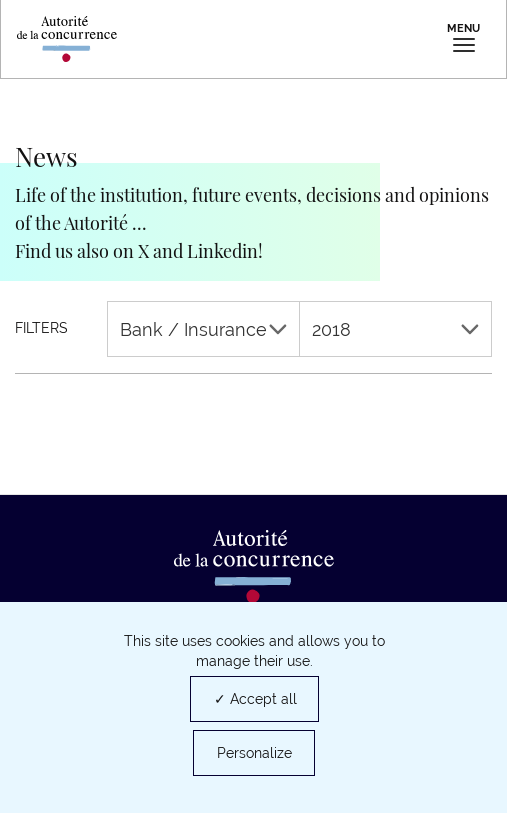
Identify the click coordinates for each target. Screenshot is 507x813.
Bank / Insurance (203, 329)
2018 (395, 329)
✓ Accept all (255, 699)
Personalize (254, 753)
